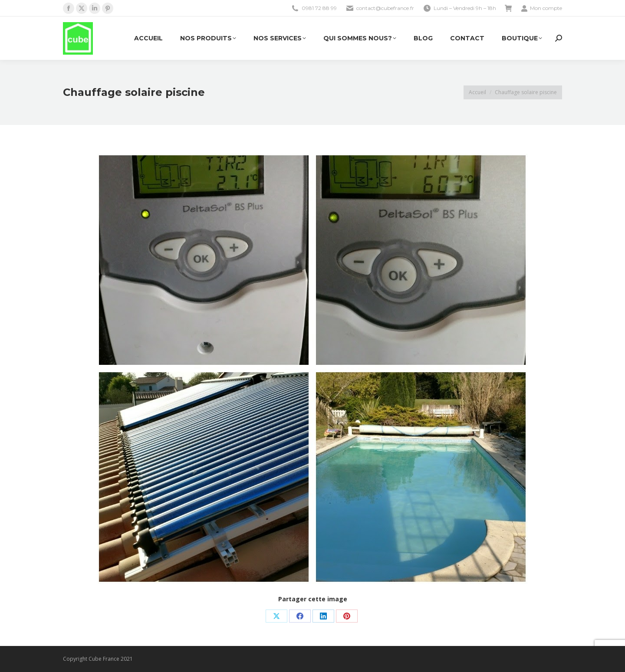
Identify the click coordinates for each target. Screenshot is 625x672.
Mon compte (541, 8)
